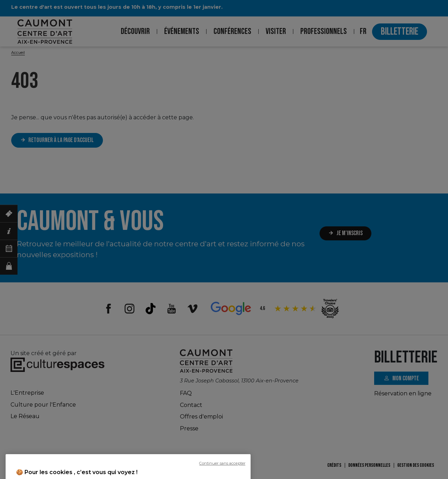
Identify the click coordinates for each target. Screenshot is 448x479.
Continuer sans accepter (222, 476)
